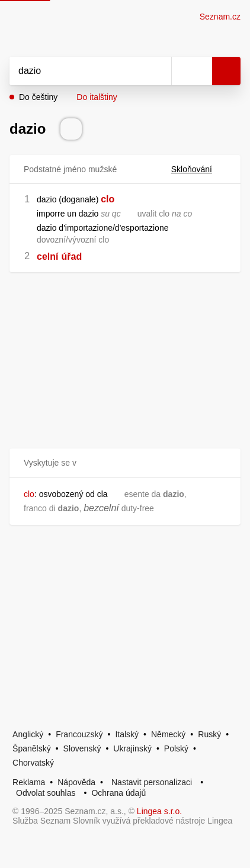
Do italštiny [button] (97, 97)
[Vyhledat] (77, 71)
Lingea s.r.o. (159, 811)
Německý (168, 734)
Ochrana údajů (118, 793)
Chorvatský (33, 763)
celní (47, 256)
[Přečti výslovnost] (71, 129)
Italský (127, 734)
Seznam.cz (220, 17)
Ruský (209, 734)
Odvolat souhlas (46, 793)
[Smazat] (158, 71)
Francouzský (79, 734)
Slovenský (82, 748)
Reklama (29, 782)
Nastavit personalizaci (152, 782)
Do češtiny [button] (38, 97)
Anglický (28, 734)
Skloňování (199, 169)
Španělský (32, 748)
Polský (176, 748)
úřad (71, 256)
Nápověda (76, 782)
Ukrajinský (132, 748)
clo (108, 199)
